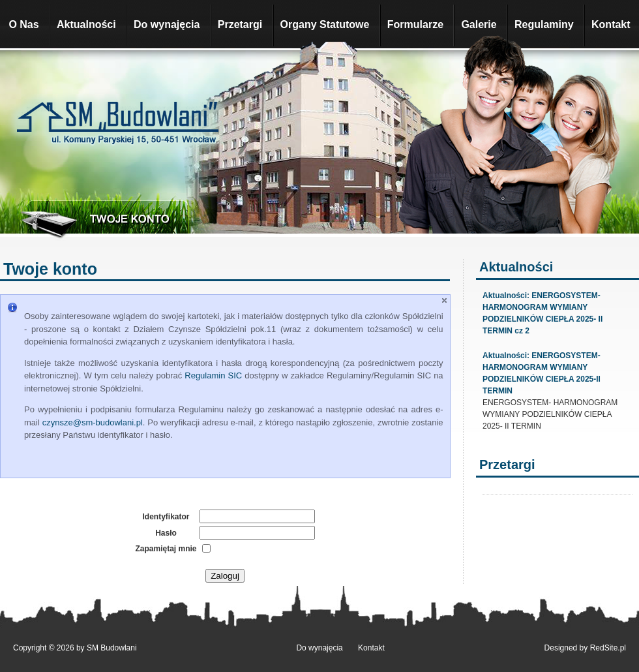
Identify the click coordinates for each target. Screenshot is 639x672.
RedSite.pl (608, 648)
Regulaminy (544, 24)
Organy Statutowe (325, 24)
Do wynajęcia (167, 24)
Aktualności (86, 24)
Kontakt (611, 24)
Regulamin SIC (213, 375)
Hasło (166, 533)
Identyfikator (166, 517)
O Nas (23, 24)
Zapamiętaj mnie (166, 549)
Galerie (479, 24)
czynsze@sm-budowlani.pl (93, 422)
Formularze (415, 24)
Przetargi (240, 24)
